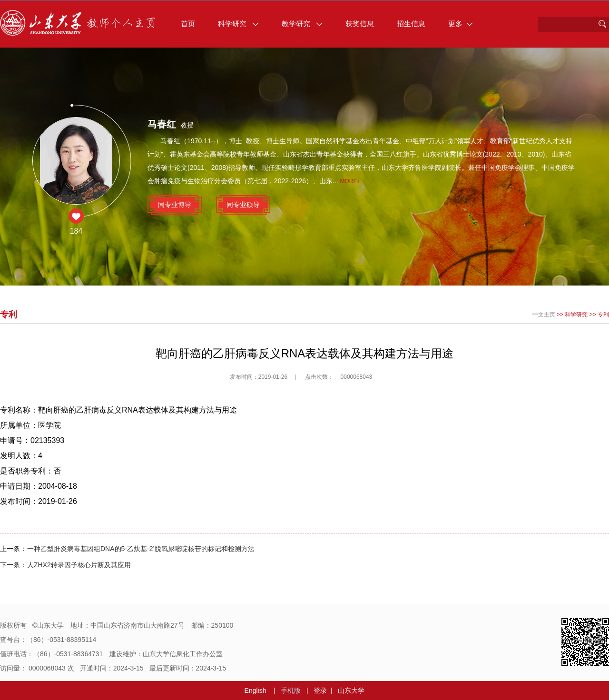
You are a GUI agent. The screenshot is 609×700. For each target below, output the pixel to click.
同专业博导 (175, 205)
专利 (603, 315)
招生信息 (411, 24)
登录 (320, 690)
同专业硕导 (243, 205)
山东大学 (351, 690)
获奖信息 (360, 24)
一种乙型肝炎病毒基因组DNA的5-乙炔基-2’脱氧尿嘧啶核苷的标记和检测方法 (141, 549)
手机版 (291, 690)
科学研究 (238, 24)
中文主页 (544, 315)
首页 (188, 24)
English (255, 690)
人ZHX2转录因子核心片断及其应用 (79, 565)
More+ (350, 181)
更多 (461, 24)
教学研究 (302, 24)
